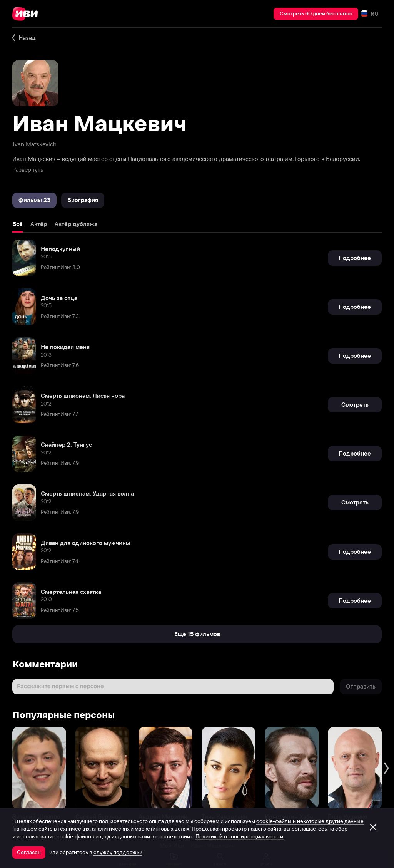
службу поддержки (118, 852)
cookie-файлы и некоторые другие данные (310, 821)
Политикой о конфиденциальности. (240, 836)
